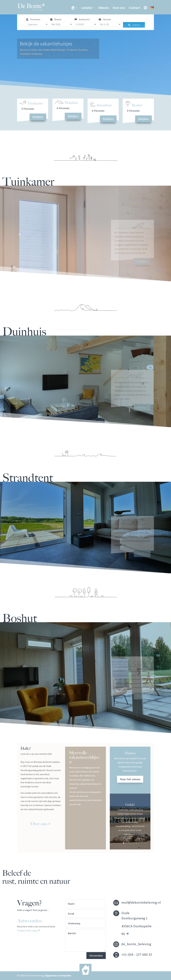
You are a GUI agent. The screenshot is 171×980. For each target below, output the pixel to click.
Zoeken (134, 25)
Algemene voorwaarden (58, 975)
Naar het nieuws (130, 779)
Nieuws (104, 8)
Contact (134, 8)
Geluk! (130, 805)
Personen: (33, 19)
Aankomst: (82, 19)
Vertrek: (105, 19)
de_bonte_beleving (136, 944)
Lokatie (86, 8)
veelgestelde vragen (28, 930)
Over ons (119, 8)
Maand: (56, 19)
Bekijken (38, 117)
